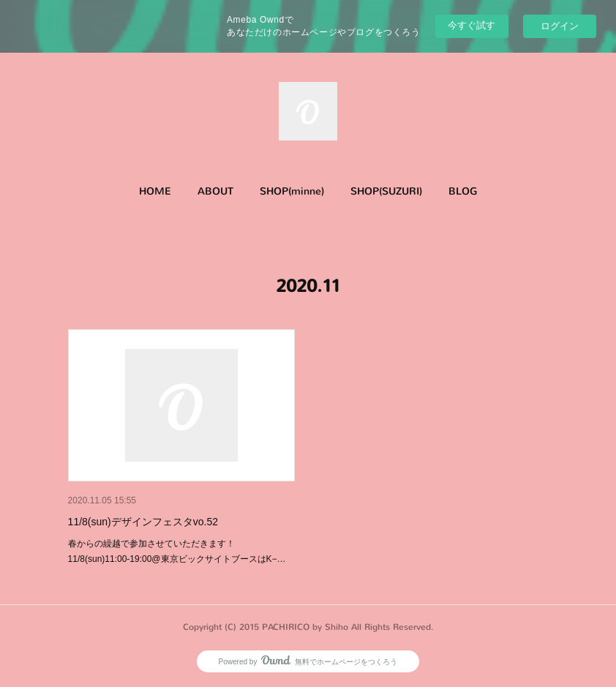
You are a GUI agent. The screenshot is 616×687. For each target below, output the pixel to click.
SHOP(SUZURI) (386, 191)
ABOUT (215, 191)
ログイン (560, 26)
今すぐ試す (472, 25)
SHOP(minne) (292, 191)
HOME (155, 191)
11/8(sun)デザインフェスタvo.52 (143, 522)
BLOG (463, 191)
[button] (155, 192)
